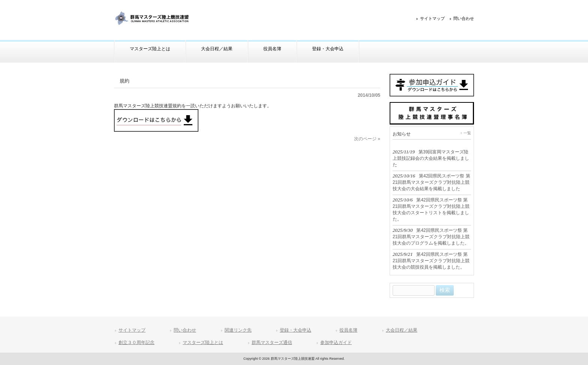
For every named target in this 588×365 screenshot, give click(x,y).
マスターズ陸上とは (203, 342)
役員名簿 (348, 330)
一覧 (467, 133)
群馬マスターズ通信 (272, 342)
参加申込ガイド (336, 342)
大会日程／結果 (402, 330)
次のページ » (367, 139)
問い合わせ (464, 18)
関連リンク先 (238, 330)
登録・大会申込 (295, 330)
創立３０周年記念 (136, 342)
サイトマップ (432, 18)
